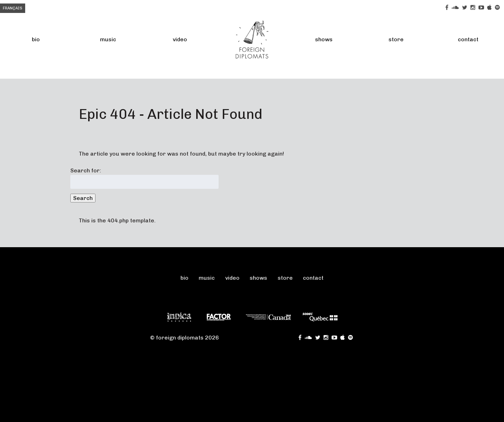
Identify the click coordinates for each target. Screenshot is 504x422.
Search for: (86, 170)
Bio (36, 39)
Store (396, 39)
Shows (324, 39)
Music (108, 39)
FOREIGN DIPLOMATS (252, 39)
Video (180, 39)
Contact (313, 278)
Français (13, 8)
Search (83, 198)
